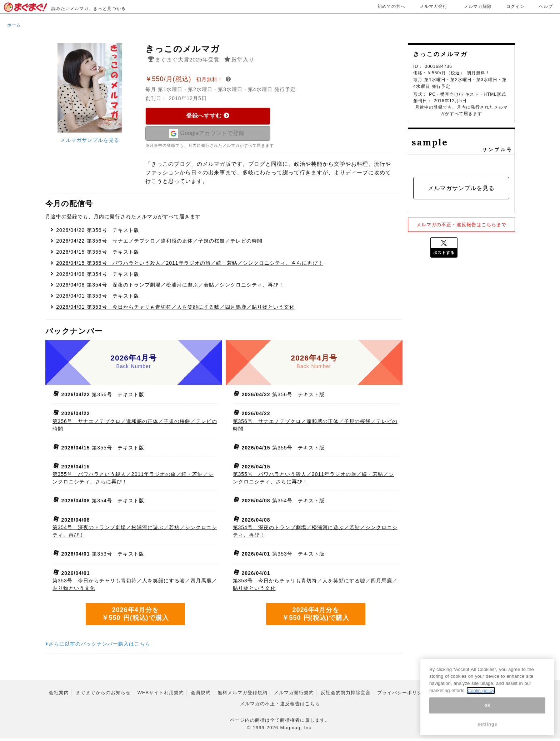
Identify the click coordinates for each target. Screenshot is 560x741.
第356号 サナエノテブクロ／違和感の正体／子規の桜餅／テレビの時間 (159, 243)
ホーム (14, 25)
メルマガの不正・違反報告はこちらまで (461, 225)
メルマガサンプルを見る (90, 140)
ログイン (515, 6)
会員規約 (201, 695)
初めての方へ (391, 6)
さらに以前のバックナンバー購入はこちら (98, 646)
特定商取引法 (449, 695)
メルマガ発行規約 (294, 695)
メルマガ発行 (434, 6)
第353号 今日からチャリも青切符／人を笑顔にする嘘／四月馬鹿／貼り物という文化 (175, 309)
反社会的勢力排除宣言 (346, 695)
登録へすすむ (208, 116)
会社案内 (59, 695)
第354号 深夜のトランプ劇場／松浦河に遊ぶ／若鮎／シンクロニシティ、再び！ (170, 287)
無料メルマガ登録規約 (242, 695)
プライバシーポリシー (402, 695)
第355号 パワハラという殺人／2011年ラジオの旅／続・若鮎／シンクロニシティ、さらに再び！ (189, 265)
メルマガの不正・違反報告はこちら (280, 706)
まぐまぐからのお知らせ (103, 695)
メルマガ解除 (478, 6)
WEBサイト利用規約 (161, 695)
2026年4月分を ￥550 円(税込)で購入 (135, 616)
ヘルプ (546, 6)
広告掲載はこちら (491, 695)
